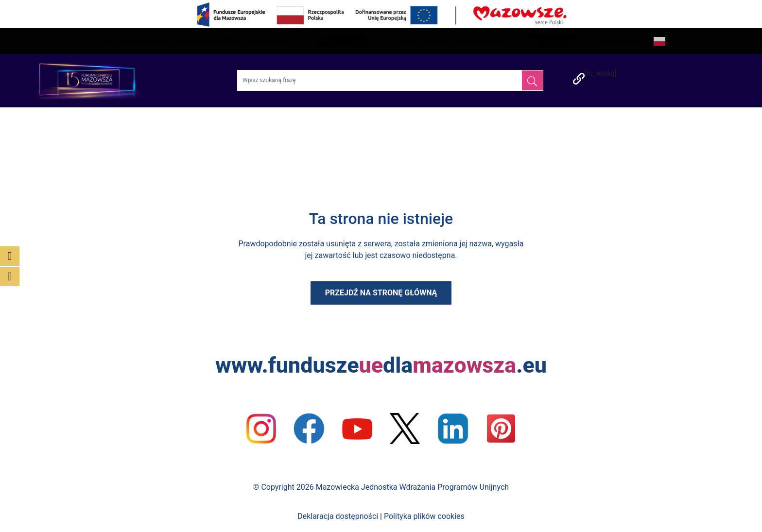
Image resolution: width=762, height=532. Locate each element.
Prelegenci (424, 41)
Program (270, 41)
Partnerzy (484, 41)
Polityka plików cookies (424, 516)
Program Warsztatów (344, 41)
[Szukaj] (532, 80)
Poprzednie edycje (555, 41)
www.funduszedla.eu (381, 365)
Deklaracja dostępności (338, 516)
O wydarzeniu (138, 41)
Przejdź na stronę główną (381, 293)
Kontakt (622, 41)
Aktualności (209, 41)
